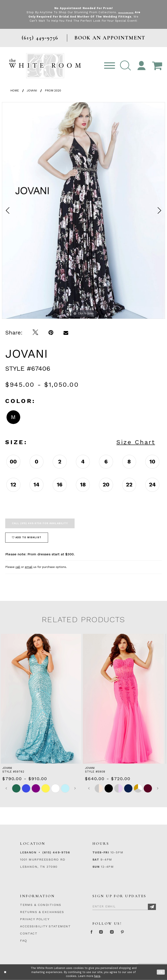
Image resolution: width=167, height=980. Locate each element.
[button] (125, 66)
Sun (96, 867)
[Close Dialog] (5, 972)
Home (15, 90)
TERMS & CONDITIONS (41, 905)
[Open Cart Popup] (157, 66)
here (97, 976)
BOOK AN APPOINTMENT (110, 38)
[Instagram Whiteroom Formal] (109, 932)
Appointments (129, 12)
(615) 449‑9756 (56, 852)
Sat (96, 860)
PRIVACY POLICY (35, 919)
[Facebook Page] (94, 932)
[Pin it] (51, 333)
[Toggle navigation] (110, 66)
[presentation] (42, 699)
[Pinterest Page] (142, 932)
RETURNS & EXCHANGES (42, 912)
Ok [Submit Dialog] (161, 972)
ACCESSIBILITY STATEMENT (45, 926)
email (29, 567)
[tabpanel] (83, 210)
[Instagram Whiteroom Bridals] (126, 932)
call (18, 567)
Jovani (32, 90)
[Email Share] (66, 333)
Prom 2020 (53, 90)
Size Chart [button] (136, 442)
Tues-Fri (101, 852)
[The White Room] (45, 66)
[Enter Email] (124, 906)
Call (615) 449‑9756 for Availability (40, 523)
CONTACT (29, 933)
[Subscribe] (152, 907)
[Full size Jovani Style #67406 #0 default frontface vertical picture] (83, 210)
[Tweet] (36, 333)
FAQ (23, 941)
